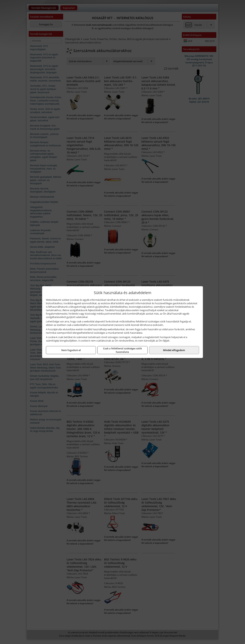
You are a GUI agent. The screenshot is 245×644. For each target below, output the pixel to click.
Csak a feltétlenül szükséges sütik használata (122, 350)
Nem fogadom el (71, 350)
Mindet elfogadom (174, 350)
